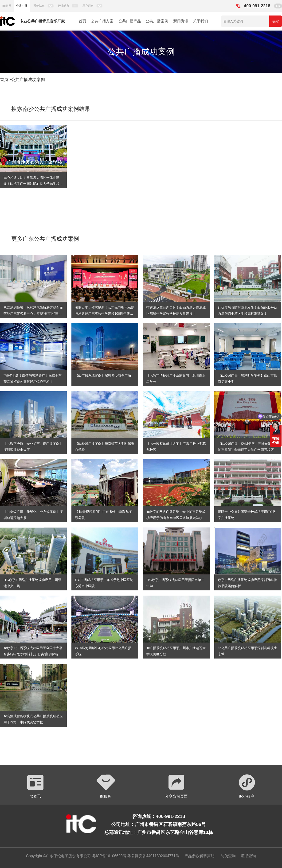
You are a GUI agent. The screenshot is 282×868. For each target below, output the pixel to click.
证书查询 (248, 856)
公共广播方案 (102, 21)
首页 (82, 21)
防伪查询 (228, 856)
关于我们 (200, 21)
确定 (276, 21)
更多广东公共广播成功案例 (45, 239)
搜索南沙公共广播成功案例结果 (51, 109)
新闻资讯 (181, 21)
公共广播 (22, 6)
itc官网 (7, 6)
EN (278, 6)
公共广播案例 (157, 21)
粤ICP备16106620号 (109, 856)
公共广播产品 (130, 21)
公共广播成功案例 (28, 80)
